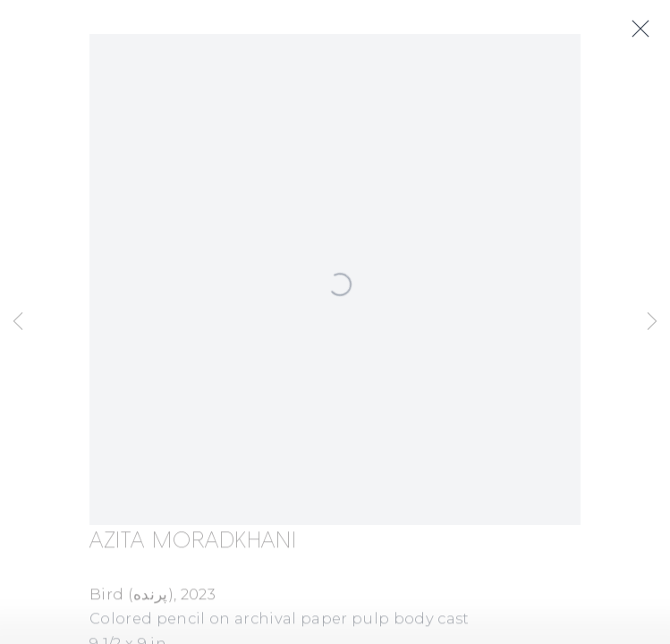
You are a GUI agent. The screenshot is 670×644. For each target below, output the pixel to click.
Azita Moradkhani (193, 543)
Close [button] (640, 30)
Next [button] (652, 322)
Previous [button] (18, 322)
